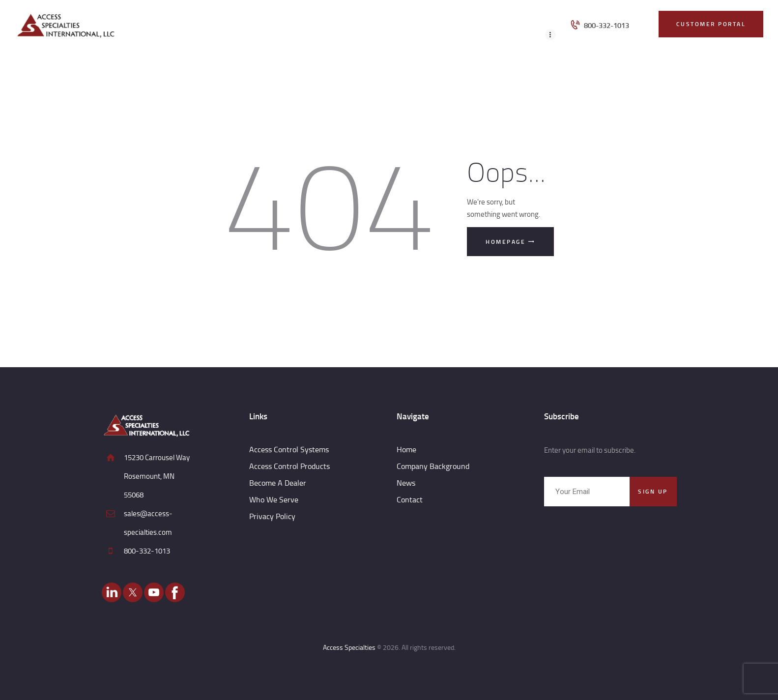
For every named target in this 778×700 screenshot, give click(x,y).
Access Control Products (289, 466)
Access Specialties (349, 647)
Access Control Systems (289, 449)
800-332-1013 (147, 551)
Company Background (433, 466)
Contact (410, 499)
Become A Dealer (278, 483)
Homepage (505, 242)
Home (406, 449)
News (406, 483)
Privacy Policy (272, 516)
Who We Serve (274, 499)
